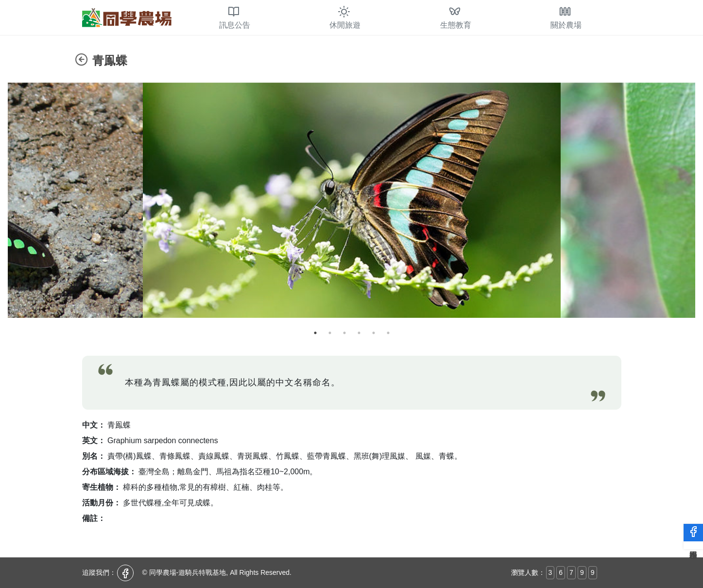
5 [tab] (374, 333)
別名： (94, 456)
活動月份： (102, 503)
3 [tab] (344, 333)
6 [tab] (388, 333)
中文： (94, 425)
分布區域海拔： (109, 472)
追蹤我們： (99, 572)
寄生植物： (102, 487)
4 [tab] (359, 333)
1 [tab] (315, 333)
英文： (94, 441)
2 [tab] (330, 333)
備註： (94, 518)
